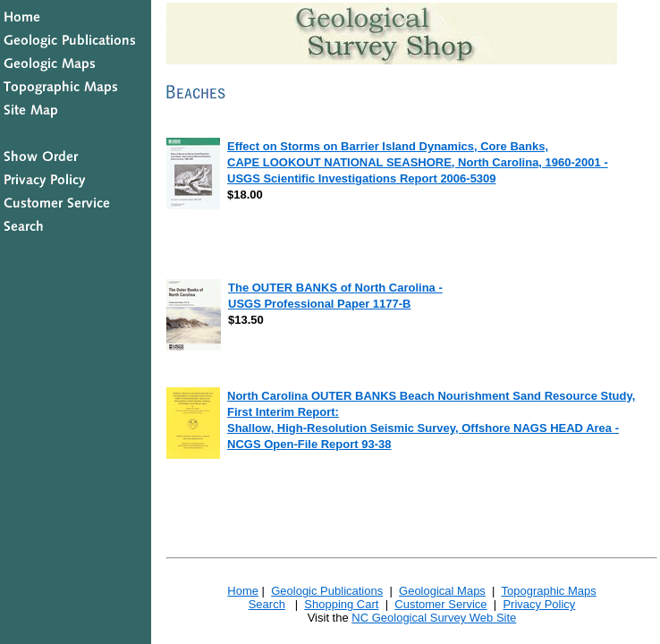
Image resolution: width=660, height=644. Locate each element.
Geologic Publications (327, 591)
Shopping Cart (341, 604)
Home (243, 591)
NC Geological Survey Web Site (434, 618)
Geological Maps (442, 591)
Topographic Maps (548, 591)
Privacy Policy (539, 604)
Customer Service (440, 604)
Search (267, 604)
